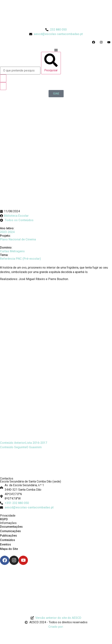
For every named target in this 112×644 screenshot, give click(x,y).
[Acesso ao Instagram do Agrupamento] (102, 42)
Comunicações (10, 531)
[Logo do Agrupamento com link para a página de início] (56, 14)
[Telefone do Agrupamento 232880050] (56, 30)
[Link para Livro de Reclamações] (56, 575)
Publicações (8, 536)
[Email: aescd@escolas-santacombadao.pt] (56, 507)
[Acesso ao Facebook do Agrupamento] (94, 42)
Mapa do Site (9, 549)
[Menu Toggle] (56, 50)
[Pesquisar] (51, 63)
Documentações (11, 527)
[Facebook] (5, 560)
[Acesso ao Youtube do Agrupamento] (110, 42)
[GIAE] (56, 94)
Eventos (5, 544)
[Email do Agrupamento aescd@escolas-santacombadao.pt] (56, 34)
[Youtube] (23, 560)
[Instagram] (14, 560)
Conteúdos (8, 540)
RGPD (4, 519)
